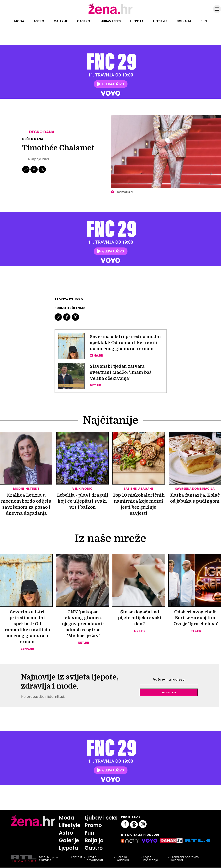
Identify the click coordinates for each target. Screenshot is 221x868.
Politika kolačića (123, 859)
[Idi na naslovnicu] (110, 14)
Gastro (84, 21)
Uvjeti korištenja (150, 859)
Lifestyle (160, 21)
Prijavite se (169, 693)
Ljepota (137, 21)
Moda (19, 21)
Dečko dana (42, 132)
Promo (93, 826)
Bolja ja (184, 21)
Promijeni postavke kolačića (184, 859)
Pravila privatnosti (95, 859)
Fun (204, 21)
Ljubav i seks (110, 21)
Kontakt (76, 858)
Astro (39, 21)
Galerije (61, 21)
